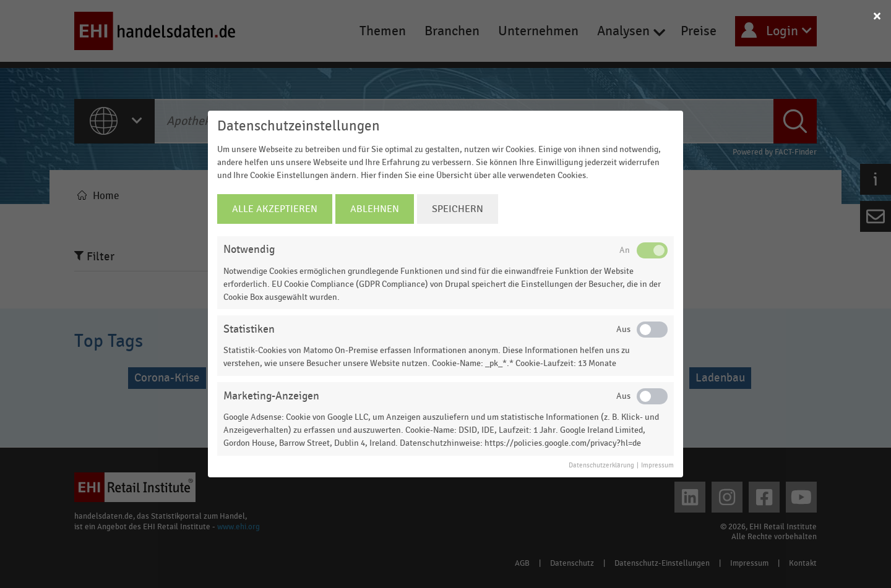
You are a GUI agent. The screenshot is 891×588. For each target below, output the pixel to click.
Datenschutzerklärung (601, 466)
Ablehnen (375, 209)
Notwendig (249, 249)
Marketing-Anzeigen (271, 396)
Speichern (458, 209)
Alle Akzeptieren (275, 209)
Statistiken (249, 329)
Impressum (657, 466)
